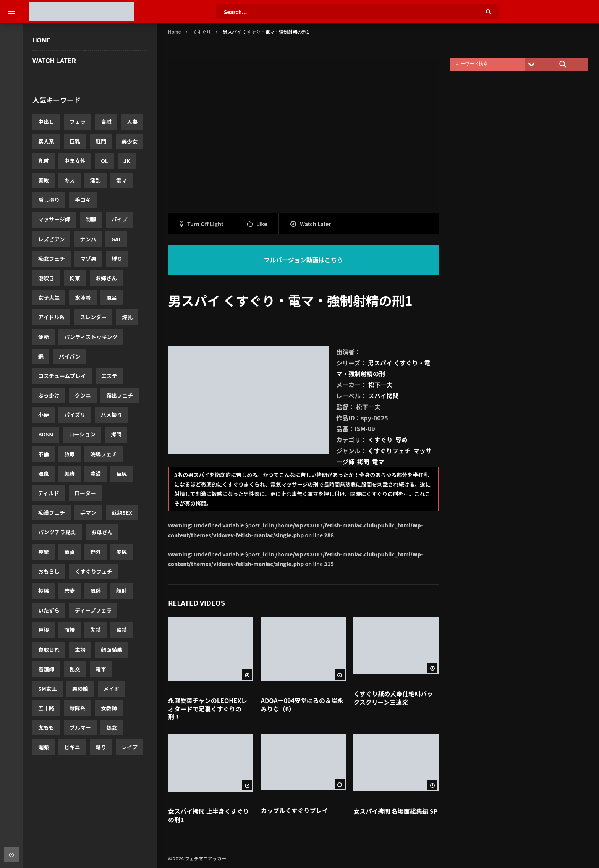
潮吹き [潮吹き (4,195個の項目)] (46, 278)
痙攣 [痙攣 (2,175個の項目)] (44, 552)
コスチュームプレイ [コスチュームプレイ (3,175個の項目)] (62, 376)
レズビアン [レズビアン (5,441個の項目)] (51, 239)
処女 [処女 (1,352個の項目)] (112, 727)
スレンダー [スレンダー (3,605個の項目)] (93, 317)
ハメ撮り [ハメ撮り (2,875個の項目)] (112, 415)
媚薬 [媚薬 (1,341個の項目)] (44, 747)
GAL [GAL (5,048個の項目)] (116, 239)
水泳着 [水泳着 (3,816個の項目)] (83, 297)
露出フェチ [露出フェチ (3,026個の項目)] (120, 395)
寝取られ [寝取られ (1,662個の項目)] (49, 650)
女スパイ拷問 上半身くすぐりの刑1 (209, 815)
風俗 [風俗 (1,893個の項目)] (96, 591)
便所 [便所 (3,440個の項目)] (44, 337)
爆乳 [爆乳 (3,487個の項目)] (127, 317)
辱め (401, 440)
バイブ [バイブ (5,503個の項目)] (120, 219)
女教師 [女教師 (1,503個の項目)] (109, 708)
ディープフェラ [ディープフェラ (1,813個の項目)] (93, 610)
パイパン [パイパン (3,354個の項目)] (70, 356)
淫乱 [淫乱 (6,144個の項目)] (96, 180)
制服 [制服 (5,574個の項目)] (91, 219)
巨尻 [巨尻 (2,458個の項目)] (121, 474)
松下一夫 (380, 385)
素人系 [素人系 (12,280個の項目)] (46, 141)
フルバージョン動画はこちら (303, 260)
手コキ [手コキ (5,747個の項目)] (83, 200)
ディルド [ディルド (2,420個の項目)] (49, 493)
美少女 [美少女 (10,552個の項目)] (130, 141)
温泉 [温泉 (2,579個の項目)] (44, 474)
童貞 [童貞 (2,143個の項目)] (70, 552)
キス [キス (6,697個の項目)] (70, 180)
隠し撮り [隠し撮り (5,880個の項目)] (49, 200)
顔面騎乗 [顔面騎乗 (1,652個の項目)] (112, 650)
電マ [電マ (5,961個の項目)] (121, 180)
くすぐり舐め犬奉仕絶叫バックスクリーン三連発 (393, 698)
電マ (378, 462)
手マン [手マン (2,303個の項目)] (88, 512)
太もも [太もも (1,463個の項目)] (46, 727)
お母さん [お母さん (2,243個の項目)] (102, 532)
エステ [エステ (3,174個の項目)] (109, 376)
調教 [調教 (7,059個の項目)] (44, 180)
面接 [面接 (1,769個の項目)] (70, 630)
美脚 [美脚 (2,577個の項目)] (70, 474)
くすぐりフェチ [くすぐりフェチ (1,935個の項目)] (94, 571)
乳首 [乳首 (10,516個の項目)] (44, 161)
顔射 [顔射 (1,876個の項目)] (121, 591)
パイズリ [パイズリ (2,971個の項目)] (75, 415)
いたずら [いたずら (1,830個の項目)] (49, 610)
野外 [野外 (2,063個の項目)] (96, 552)
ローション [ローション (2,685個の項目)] (82, 434)
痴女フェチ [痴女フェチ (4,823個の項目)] (52, 259)
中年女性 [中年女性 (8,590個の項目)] (75, 161)
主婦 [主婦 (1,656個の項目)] (80, 650)
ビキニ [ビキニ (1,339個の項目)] (72, 747)
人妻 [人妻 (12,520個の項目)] (132, 121)
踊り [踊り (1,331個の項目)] (101, 747)
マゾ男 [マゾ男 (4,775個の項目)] (88, 259)
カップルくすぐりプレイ (295, 810)
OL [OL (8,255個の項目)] (104, 161)
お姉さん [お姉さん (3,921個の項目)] (106, 278)
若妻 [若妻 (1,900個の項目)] (70, 591)
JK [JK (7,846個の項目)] (127, 161)
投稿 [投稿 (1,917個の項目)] (44, 591)
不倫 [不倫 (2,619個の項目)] (44, 454)
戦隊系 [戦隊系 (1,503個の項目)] (78, 708)
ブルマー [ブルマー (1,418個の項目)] (80, 727)
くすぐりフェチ (389, 451)
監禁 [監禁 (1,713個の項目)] (121, 630)
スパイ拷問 (384, 396)
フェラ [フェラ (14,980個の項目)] (78, 121)
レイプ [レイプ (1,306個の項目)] (130, 747)
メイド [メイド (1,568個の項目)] (112, 689)
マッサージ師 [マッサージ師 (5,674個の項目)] (54, 219)
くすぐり (202, 32)
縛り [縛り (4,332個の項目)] (117, 259)
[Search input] (489, 64)
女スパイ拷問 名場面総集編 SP (395, 811)
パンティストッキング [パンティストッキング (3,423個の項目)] (91, 337)
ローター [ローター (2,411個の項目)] (85, 493)
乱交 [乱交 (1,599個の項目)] (75, 669)
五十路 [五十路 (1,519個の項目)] (46, 708)
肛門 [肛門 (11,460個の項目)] (101, 141)
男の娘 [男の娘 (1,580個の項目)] (80, 689)
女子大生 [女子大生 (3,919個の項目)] (49, 297)
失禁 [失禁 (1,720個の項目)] (96, 630)
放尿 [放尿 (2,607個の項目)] (70, 454)
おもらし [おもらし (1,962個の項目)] (49, 571)
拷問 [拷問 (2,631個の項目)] (116, 434)
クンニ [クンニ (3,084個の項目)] (83, 395)
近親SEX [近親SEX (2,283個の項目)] (122, 512)
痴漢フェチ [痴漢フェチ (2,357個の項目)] (52, 512)
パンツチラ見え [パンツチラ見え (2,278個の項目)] (57, 532)
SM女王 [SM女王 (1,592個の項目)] (48, 689)
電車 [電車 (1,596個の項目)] (101, 669)
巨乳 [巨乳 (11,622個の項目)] (75, 141)
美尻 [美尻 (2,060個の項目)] (121, 552)
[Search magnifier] (563, 64)
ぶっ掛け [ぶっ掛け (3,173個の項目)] (49, 395)
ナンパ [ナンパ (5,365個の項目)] (88, 239)
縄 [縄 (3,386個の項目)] (41, 356)
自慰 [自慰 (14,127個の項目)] (106, 121)
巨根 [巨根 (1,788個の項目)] (44, 630)
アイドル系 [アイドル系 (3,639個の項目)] (51, 317)
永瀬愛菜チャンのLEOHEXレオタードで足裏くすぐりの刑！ (208, 709)
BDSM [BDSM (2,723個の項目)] (46, 434)
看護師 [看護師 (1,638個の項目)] (46, 669)
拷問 (363, 462)
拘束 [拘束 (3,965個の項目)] (75, 278)
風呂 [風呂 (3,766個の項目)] (112, 297)
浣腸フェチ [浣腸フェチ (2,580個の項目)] (104, 454)
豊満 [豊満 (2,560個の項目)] (96, 474)
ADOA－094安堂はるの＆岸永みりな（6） (302, 705)
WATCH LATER (54, 61)
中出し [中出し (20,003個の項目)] (46, 121)
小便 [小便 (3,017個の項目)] (44, 415)
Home (42, 40)
